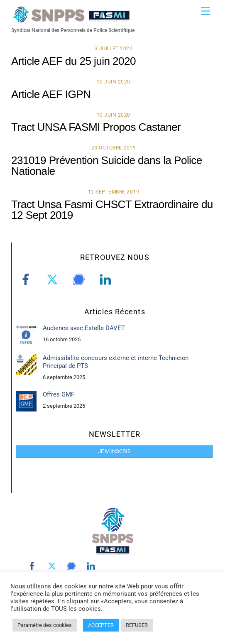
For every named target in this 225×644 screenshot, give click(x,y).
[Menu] (205, 11)
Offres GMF (59, 394)
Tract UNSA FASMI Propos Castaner (96, 127)
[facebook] (27, 279)
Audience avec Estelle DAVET (84, 328)
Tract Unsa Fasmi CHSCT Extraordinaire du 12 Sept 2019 (112, 210)
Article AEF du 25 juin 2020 (73, 61)
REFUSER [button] (137, 625)
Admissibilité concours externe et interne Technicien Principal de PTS (116, 362)
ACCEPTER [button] (101, 625)
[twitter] (54, 279)
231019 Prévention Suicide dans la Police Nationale (107, 166)
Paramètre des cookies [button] (45, 625)
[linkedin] (107, 279)
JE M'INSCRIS (114, 451)
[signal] (80, 279)
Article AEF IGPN (51, 94)
